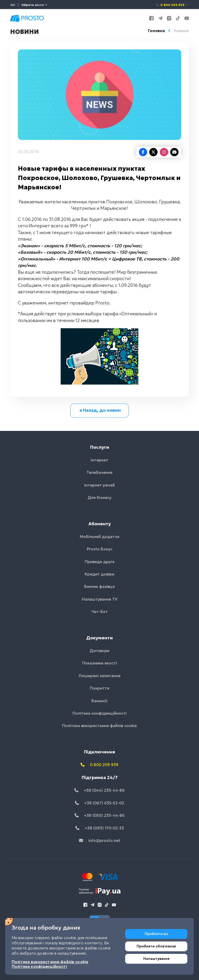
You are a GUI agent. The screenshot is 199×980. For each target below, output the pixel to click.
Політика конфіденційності (100, 713)
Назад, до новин (100, 410)
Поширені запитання (100, 676)
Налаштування (156, 959)
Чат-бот (100, 612)
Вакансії (99, 701)
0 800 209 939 (172, 5)
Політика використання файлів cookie (99, 726)
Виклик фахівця (99, 586)
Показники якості (99, 663)
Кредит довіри (99, 574)
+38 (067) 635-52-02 (99, 803)
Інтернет (99, 460)
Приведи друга (100, 562)
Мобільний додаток (100, 537)
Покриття (100, 688)
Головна (156, 31)
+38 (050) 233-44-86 (100, 815)
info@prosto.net (100, 840)
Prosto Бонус (100, 549)
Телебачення (99, 472)
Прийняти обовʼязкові (156, 946)
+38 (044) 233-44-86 (99, 790)
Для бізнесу (99, 498)
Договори (99, 651)
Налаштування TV (100, 599)
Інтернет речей (99, 485)
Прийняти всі (156, 934)
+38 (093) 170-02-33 (100, 828)
